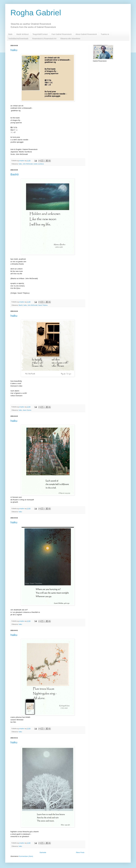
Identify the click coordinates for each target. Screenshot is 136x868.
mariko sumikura (39, 164)
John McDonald (28, 164)
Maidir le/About (22, 34)
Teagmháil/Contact (40, 34)
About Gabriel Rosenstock (86, 34)
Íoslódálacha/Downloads (18, 39)
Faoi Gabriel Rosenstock (62, 34)
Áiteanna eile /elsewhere (70, 39)
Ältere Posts (80, 853)
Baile (10, 34)
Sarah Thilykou (43, 305)
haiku (14, 50)
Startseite (43, 853)
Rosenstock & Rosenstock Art (44, 39)
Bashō (15, 174)
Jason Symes (27, 410)
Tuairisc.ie (105, 34)
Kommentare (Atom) (26, 856)
